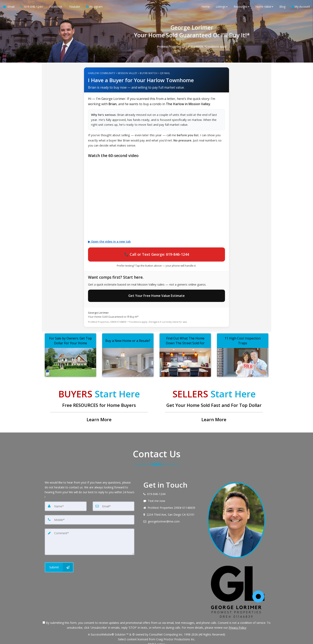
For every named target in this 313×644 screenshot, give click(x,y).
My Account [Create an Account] (301, 8)
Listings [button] (222, 8)
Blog (282, 8)
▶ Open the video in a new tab (109, 241)
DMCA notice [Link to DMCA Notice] (156, 639)
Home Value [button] (264, 8)
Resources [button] (241, 8)
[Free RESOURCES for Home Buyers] (99, 402)
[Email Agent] (10, 8)
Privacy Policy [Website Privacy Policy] (237, 623)
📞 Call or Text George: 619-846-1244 (157, 253)
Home (206, 8)
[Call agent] (32, 8)
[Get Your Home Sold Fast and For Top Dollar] (214, 402)
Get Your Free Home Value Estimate (156, 292)
